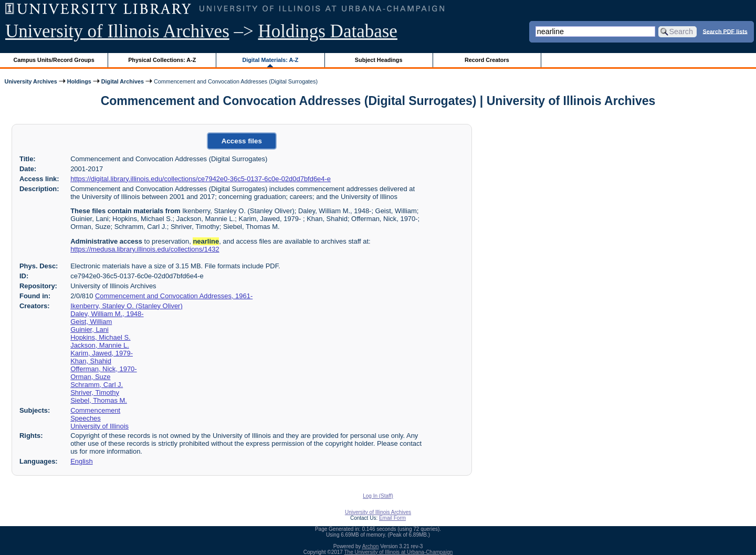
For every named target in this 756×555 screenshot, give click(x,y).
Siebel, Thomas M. (99, 400)
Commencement (95, 410)
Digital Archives (123, 81)
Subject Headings (379, 60)
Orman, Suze (90, 377)
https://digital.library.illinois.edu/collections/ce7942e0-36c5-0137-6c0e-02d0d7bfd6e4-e (201, 179)
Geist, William (91, 322)
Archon (371, 546)
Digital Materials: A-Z (270, 60)
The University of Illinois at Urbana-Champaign (399, 552)
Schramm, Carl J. (97, 385)
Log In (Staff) (378, 496)
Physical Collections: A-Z (162, 60)
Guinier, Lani (90, 329)
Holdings (79, 81)
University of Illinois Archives (117, 31)
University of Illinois (99, 426)
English (81, 461)
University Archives (30, 81)
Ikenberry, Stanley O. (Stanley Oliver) (127, 306)
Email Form (392, 518)
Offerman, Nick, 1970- (103, 369)
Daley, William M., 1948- (107, 314)
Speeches (86, 418)
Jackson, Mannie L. (100, 345)
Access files (242, 141)
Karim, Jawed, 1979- (102, 353)
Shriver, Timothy (95, 392)
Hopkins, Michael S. (100, 337)
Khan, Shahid (91, 361)
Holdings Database (328, 31)
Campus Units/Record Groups (54, 60)
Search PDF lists (725, 31)
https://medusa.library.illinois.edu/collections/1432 (145, 249)
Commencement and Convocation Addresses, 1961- (174, 296)
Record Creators (487, 60)
